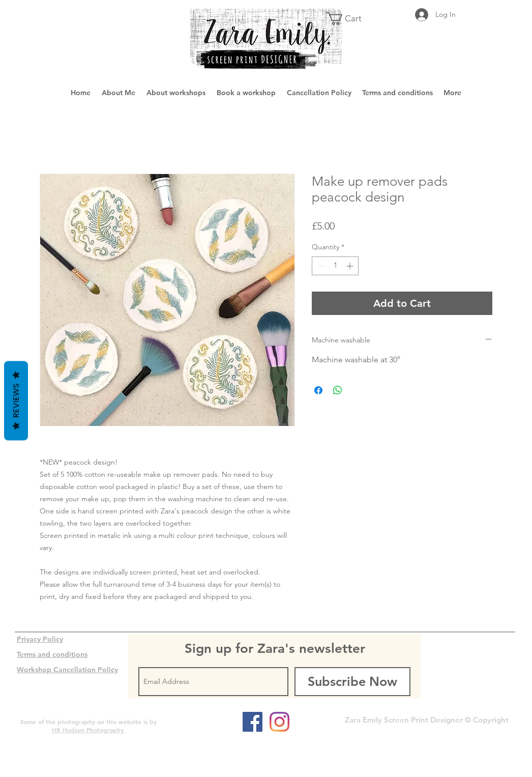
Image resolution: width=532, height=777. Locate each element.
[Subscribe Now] (352, 682)
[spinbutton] (335, 266)
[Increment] (351, 266)
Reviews (16, 400)
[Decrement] (320, 266)
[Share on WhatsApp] (338, 390)
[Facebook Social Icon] (253, 722)
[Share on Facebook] (318, 390)
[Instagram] (279, 722)
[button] (350, 19)
